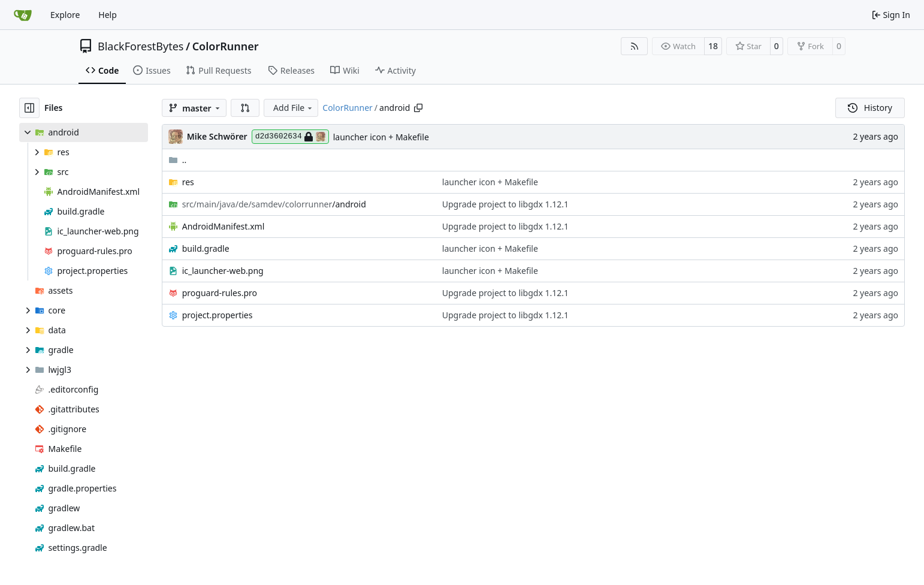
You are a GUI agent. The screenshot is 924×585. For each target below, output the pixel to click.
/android (274, 204)
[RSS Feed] (635, 46)
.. (178, 160)
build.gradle (206, 248)
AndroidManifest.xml (224, 226)
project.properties (218, 315)
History (870, 108)
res (188, 182)
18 (713, 46)
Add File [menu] (294, 108)
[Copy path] (418, 108)
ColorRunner (226, 46)
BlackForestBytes (141, 46)
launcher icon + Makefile (381, 137)
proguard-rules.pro (220, 293)
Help (108, 15)
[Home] (23, 15)
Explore (65, 15)
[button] (245, 108)
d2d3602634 (290, 137)
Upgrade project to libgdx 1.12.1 (505, 204)
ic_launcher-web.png (223, 271)
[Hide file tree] (29, 108)
